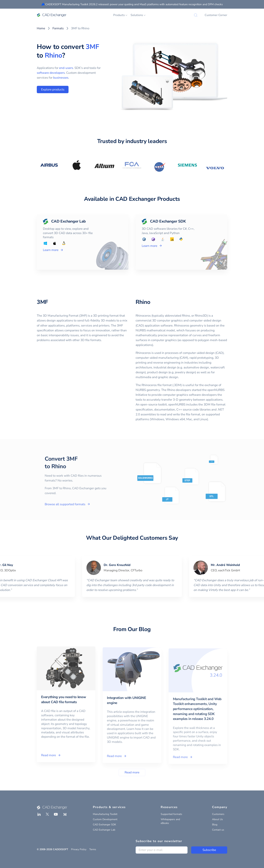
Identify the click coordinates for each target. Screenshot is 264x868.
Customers (218, 814)
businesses (61, 78)
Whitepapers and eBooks (170, 821)
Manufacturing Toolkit (105, 814)
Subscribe (209, 850)
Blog (215, 825)
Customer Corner (216, 15)
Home (41, 28)
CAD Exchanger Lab (104, 830)
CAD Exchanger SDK (104, 825)
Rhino (53, 55)
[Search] (196, 15)
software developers (51, 73)
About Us (217, 819)
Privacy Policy (79, 849)
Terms (93, 849)
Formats (58, 28)
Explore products (53, 89)
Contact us (218, 830)
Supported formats (171, 814)
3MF (92, 47)
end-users (66, 68)
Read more (132, 772)
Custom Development (105, 819)
